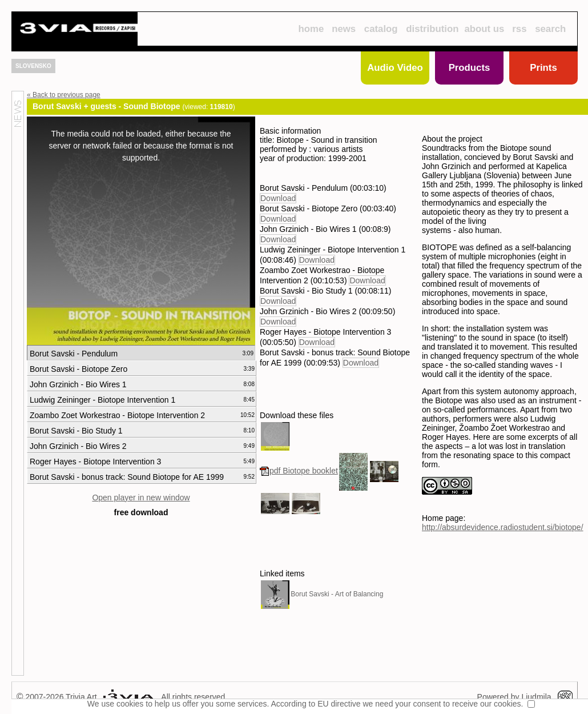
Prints (543, 68)
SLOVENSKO (33, 66)
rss (519, 29)
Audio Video (395, 68)
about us (485, 29)
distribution (432, 29)
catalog (381, 29)
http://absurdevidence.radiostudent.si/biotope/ (503, 527)
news (344, 29)
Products (470, 68)
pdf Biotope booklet (299, 471)
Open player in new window (141, 498)
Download (278, 198)
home (311, 29)
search (550, 29)
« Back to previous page (64, 95)
